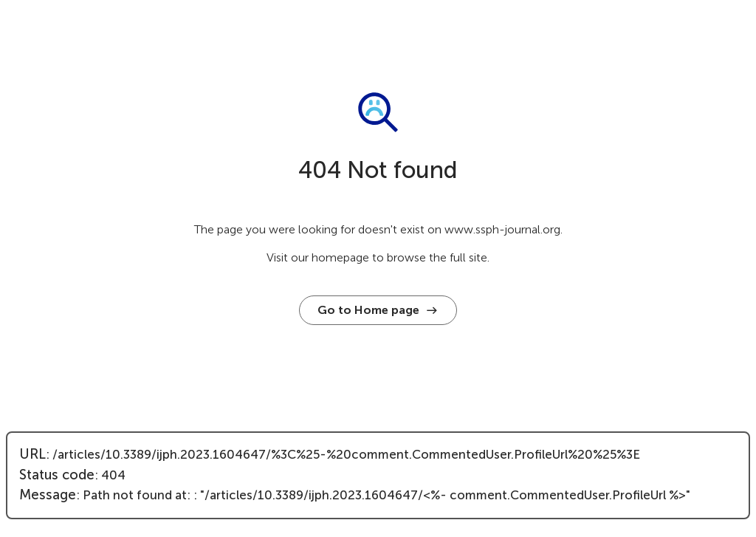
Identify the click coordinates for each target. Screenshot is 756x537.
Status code (57, 475)
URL (32, 454)
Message (48, 495)
